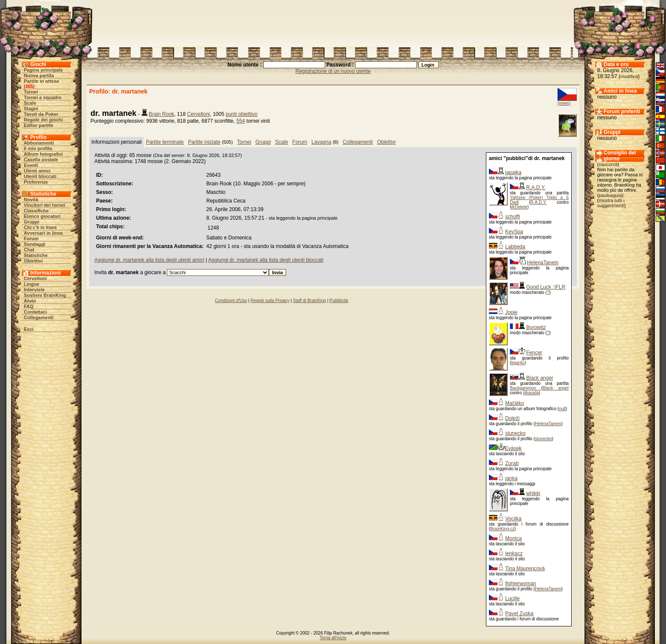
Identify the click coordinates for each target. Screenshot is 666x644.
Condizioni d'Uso (231, 301)
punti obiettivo (241, 114)
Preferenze (36, 182)
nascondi (608, 164)
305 (29, 86)
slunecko (515, 433)
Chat (29, 250)
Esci (29, 329)
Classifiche (36, 211)
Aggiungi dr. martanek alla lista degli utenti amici (149, 260)
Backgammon (526, 388)
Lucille (512, 599)
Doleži (512, 418)
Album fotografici (44, 154)
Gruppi (32, 222)
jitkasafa (531, 393)
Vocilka (513, 519)
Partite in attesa (42, 81)
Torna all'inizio (333, 638)
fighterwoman (521, 584)
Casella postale (41, 160)
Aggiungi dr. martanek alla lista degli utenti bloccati (266, 260)
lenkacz (514, 553)
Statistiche (36, 255)
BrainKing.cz (502, 529)
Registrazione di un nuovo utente (333, 71)
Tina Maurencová (525, 568)
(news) (564, 103)
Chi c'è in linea (41, 227)
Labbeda (515, 247)
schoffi (512, 217)
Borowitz (536, 327)
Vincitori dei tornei (45, 205)
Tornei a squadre (43, 97)
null (562, 409)
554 (241, 121)
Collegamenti (39, 317)
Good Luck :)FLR (546, 287)
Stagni (31, 109)
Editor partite (39, 125)
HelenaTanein (543, 263)
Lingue (32, 284)
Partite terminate (165, 142)
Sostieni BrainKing (45, 295)
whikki (533, 493)
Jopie (511, 312)
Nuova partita (39, 76)
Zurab (512, 463)
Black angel (539, 378)
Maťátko (515, 403)
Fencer (534, 353)
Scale (30, 103)
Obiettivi (33, 261)
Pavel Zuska (519, 614)
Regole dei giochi (44, 120)
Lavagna (321, 142)
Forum (31, 239)
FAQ (29, 306)
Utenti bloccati (40, 176)
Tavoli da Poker (41, 114)
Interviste (35, 290)
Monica (514, 538)
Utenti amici (37, 171)
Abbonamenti (39, 143)
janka (511, 478)
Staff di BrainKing (309, 301)
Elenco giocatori (42, 216)
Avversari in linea (44, 233)
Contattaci (36, 312)
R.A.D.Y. (536, 187)
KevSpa (514, 232)
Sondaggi (35, 244)
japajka (513, 172)
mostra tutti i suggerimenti (611, 203)
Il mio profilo (38, 148)
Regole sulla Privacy (270, 301)
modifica (629, 76)
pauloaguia (610, 195)
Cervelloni (35, 278)
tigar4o (518, 363)
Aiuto (30, 301)
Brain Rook (161, 114)
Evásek (513, 448)
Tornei (31, 92)
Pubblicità (339, 301)
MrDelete (519, 207)
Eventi (31, 165)
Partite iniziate (204, 142)
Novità (31, 200)
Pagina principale (44, 70)
